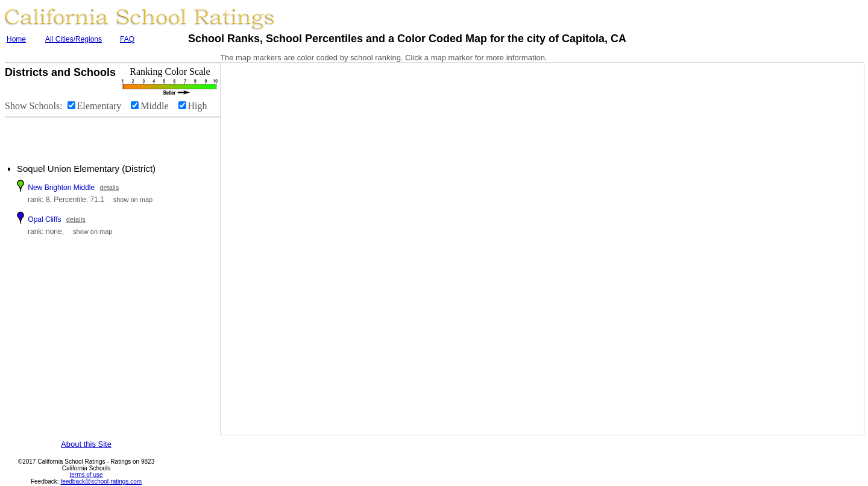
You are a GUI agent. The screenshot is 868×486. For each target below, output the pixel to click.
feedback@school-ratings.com (101, 481)
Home (16, 39)
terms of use (86, 475)
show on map (133, 200)
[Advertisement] (78, 136)
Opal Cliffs (44, 219)
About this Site (86, 444)
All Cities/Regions (74, 39)
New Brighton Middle (61, 188)
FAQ (127, 39)
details (109, 188)
